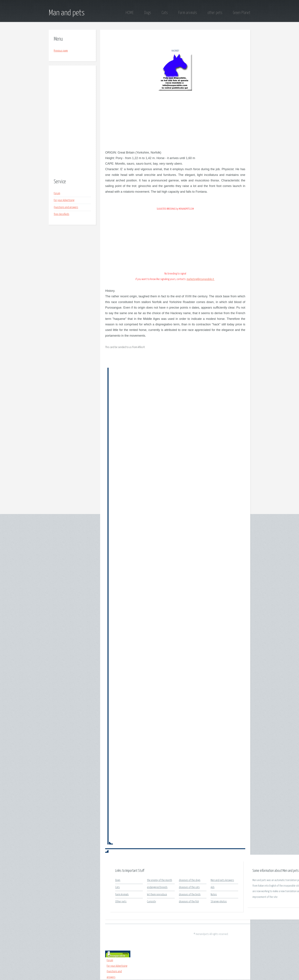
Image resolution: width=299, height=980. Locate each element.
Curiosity (152, 902)
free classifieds (61, 214)
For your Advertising (64, 200)
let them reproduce (157, 895)
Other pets (121, 902)
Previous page (61, 51)
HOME (130, 13)
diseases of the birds (190, 895)
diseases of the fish (189, 902)
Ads (213, 887)
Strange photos (219, 902)
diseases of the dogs (190, 880)
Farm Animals (122, 895)
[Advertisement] (72, 123)
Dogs (148, 13)
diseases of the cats (189, 887)
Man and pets (67, 13)
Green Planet (242, 13)
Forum (57, 193)
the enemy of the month (159, 880)
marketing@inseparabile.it (201, 279)
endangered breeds (157, 887)
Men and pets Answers (222, 880)
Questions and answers (66, 207)
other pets (215, 13)
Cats (165, 13)
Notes (214, 895)
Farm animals (188, 13)
